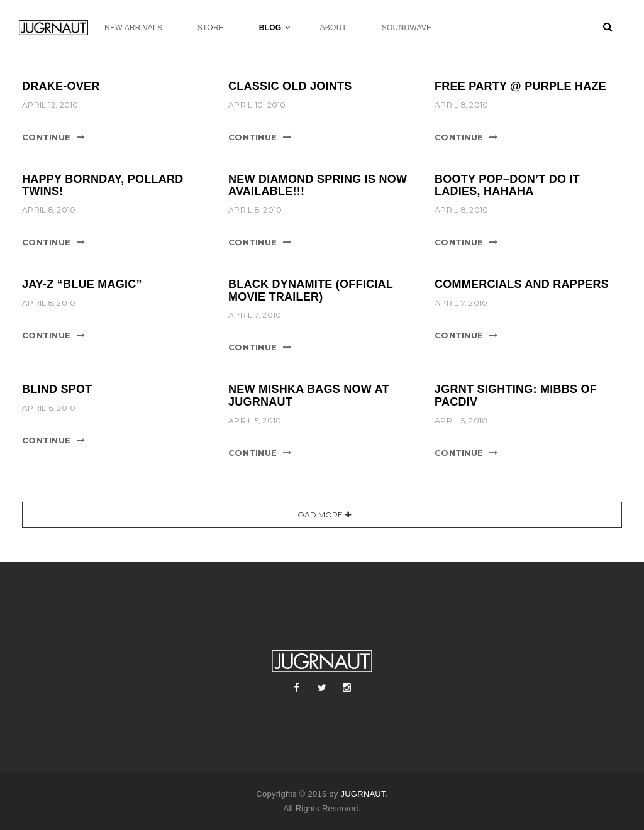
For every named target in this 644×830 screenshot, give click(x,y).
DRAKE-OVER (61, 86)
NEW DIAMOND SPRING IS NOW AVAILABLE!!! (318, 185)
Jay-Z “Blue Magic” (82, 284)
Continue (46, 137)
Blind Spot (57, 389)
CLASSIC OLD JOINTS (290, 86)
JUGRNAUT (363, 794)
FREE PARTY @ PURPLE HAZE (520, 86)
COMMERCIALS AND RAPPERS (522, 284)
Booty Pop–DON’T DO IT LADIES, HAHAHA (507, 185)
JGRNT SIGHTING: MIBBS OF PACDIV (516, 396)
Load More (318, 515)
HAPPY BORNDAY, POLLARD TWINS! (103, 185)
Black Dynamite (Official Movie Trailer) (311, 290)
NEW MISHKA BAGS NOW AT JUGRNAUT (309, 396)
